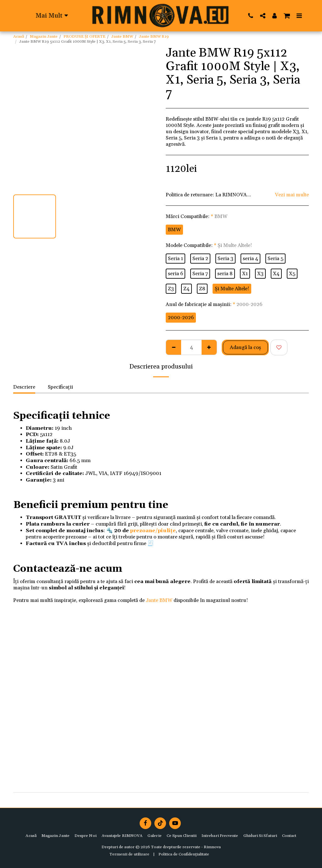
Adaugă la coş (245, 347)
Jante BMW (122, 36)
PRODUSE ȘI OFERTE (84, 36)
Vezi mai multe (292, 195)
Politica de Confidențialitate (184, 854)
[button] (251, 16)
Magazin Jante (44, 36)
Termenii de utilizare (129, 854)
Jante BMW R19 (154, 36)
